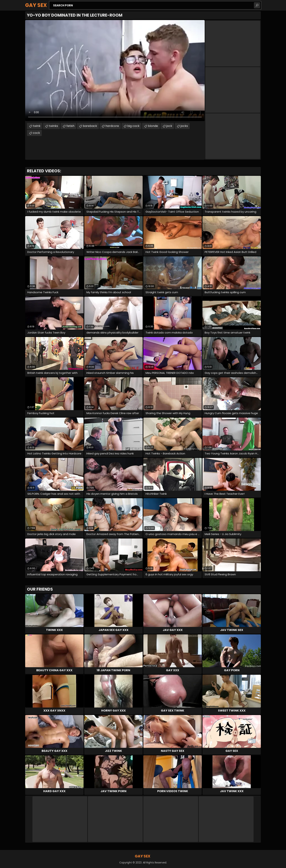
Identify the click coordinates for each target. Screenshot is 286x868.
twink (37, 126)
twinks (53, 126)
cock (36, 133)
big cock (133, 126)
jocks (184, 126)
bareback (90, 126)
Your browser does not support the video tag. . (115, 71)
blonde (153, 126)
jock (169, 126)
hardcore (112, 126)
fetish (70, 126)
